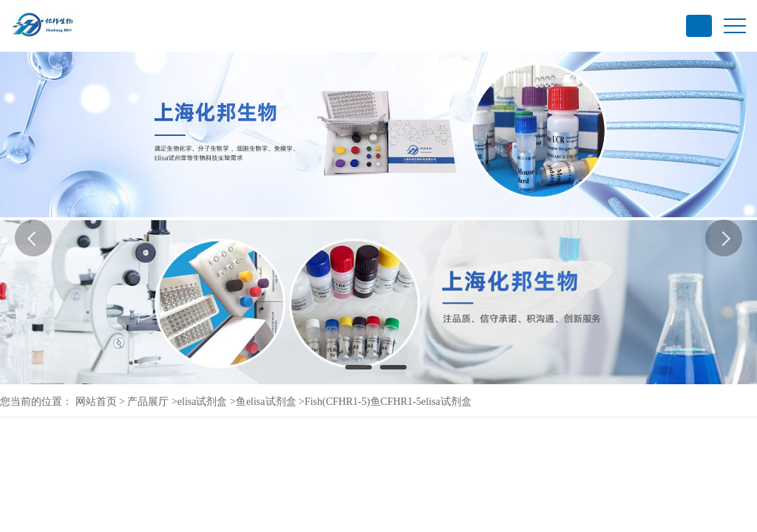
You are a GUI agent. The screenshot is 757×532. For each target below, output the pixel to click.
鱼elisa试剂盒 (266, 402)
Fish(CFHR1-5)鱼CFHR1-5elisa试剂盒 (388, 402)
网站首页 (96, 402)
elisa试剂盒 (203, 402)
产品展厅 (148, 402)
